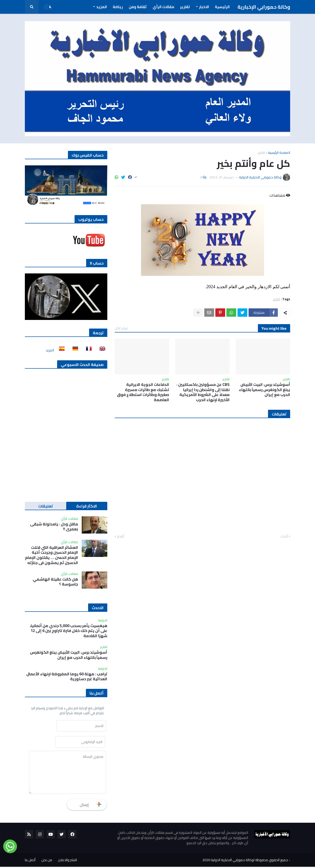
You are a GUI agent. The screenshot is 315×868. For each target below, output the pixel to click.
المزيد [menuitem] (102, 7)
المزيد (50, 350)
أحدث (284, 537)
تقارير (261, 153)
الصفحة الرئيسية (279, 153)
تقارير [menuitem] (185, 7)
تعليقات (46, 506)
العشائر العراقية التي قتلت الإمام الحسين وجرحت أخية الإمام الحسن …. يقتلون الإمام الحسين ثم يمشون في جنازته (52, 555)
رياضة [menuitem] (118, 7)
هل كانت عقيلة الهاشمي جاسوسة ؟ (55, 582)
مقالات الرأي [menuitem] (163, 7)
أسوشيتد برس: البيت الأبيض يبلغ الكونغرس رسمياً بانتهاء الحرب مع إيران (265, 390)
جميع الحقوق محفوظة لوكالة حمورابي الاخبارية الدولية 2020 (245, 861)
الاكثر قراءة (87, 506)
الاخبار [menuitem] (204, 7)
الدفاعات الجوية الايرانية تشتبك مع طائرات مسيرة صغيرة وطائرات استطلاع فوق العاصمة (143, 392)
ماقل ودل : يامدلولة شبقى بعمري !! (54, 527)
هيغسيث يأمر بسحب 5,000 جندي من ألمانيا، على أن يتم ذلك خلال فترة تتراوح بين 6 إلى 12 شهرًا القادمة (69, 631)
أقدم (121, 537)
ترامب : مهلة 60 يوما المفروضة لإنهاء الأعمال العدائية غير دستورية (67, 677)
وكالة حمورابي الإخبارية (264, 7)
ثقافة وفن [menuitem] (138, 7)
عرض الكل (121, 328)
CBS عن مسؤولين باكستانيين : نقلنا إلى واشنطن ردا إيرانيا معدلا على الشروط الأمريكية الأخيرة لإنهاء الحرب (203, 392)
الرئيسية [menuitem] (222, 7)
